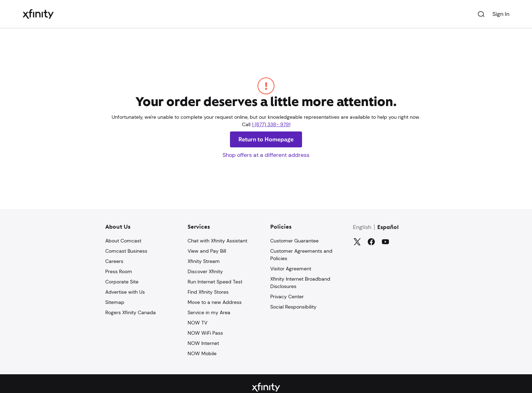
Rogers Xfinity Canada (131, 312)
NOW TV (197, 323)
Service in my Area (209, 312)
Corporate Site (122, 282)
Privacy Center (287, 297)
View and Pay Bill (207, 251)
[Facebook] (371, 242)
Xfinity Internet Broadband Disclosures (300, 283)
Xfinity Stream (204, 261)
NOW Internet (203, 343)
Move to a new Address (215, 302)
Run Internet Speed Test (215, 282)
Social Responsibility (293, 307)
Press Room (119, 271)
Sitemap (115, 302)
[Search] (481, 14)
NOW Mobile (202, 353)
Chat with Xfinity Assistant (217, 241)
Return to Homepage (266, 139)
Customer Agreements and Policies (301, 255)
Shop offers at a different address (266, 155)
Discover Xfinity (205, 271)
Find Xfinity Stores (208, 292)
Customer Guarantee (294, 241)
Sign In (501, 14)
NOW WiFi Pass (205, 333)
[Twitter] (357, 242)
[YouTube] (385, 242)
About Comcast (123, 241)
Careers (114, 261)
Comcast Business (126, 251)
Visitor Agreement (291, 269)
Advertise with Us (125, 292)
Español (388, 228)
